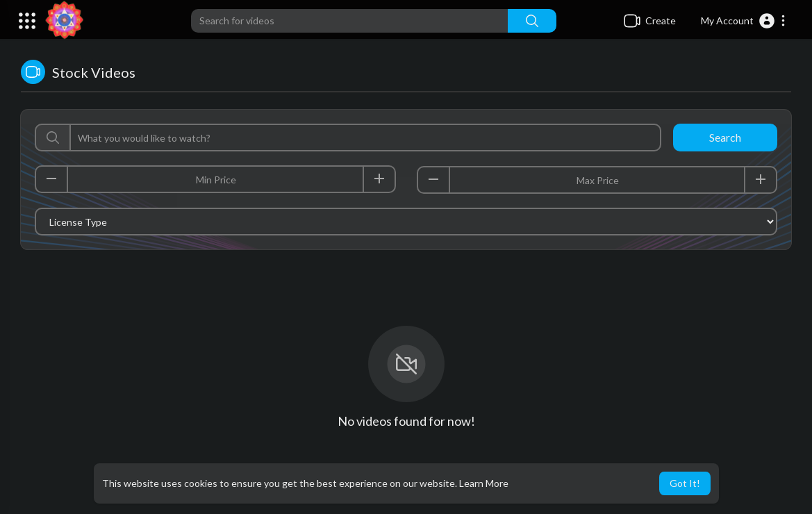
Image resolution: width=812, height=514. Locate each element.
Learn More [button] (484, 483)
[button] (744, 21)
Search (725, 137)
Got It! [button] (685, 483)
